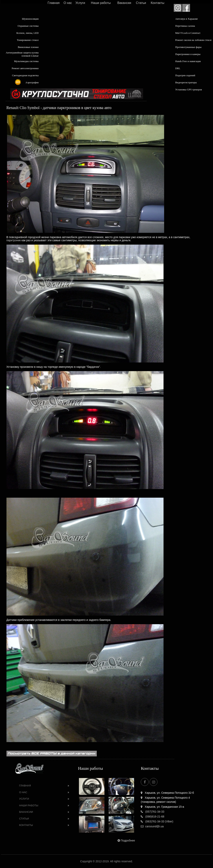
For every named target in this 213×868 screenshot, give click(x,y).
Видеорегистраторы (186, 82)
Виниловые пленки (28, 47)
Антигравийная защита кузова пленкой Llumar (22, 54)
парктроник (14, 240)
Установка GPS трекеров (189, 89)
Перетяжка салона (185, 26)
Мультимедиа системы (26, 61)
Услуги (80, 3)
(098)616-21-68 (152, 817)
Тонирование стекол (28, 40)
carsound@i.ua (152, 826)
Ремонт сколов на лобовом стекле (193, 40)
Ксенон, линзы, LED (27, 33)
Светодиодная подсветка (25, 75)
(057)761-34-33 (152, 812)
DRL (178, 68)
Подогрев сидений (185, 75)
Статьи (141, 3)
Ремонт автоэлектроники (25, 68)
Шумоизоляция (30, 19)
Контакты (158, 3)
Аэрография (32, 82)
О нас (68, 3)
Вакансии (124, 3)
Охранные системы (28, 26)
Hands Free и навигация (188, 61)
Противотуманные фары (188, 47)
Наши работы (101, 3)
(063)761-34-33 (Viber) (157, 821)
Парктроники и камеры (188, 54)
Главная (53, 3)
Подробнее (126, 840)
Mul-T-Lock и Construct (188, 33)
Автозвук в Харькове (187, 19)
